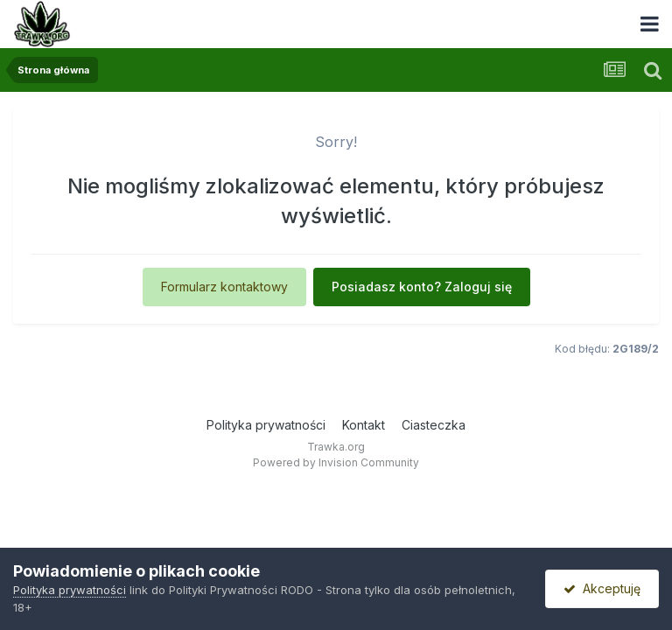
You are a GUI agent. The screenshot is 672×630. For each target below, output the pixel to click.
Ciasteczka (434, 425)
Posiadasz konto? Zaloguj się (422, 287)
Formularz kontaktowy (224, 287)
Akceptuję (602, 588)
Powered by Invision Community (336, 462)
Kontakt (364, 425)
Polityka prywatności (266, 425)
